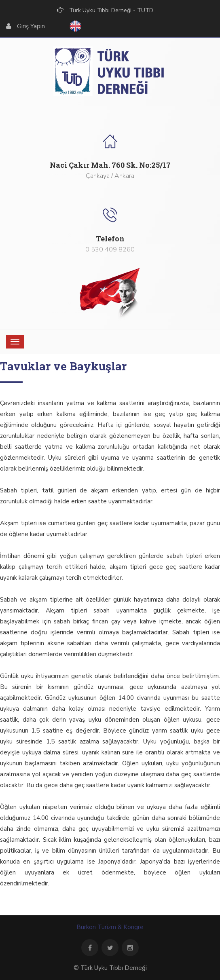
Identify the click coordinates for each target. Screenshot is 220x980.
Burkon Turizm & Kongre (110, 927)
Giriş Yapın (31, 26)
